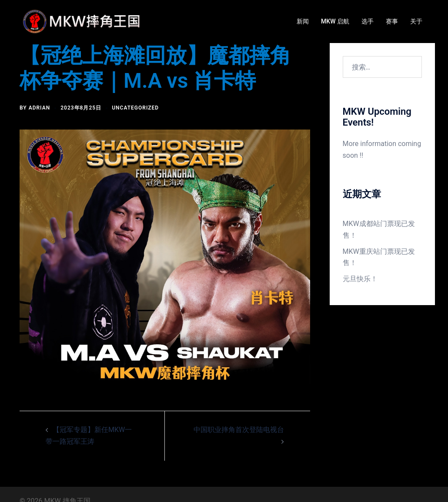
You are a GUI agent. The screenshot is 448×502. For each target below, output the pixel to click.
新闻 (303, 21)
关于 (416, 21)
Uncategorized (135, 108)
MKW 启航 (335, 21)
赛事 (392, 21)
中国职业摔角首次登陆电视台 (239, 430)
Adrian (40, 108)
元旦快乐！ (360, 279)
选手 (368, 21)
